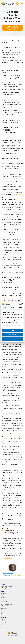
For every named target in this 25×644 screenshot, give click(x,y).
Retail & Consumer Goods (7, 604)
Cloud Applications (5, 589)
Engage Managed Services (7, 586)
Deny (12, 339)
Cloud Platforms (4, 588)
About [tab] (20, 307)
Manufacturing (4, 603)
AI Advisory (3, 593)
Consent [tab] (4, 307)
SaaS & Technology (5, 605)
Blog (2, 611)
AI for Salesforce (5, 596)
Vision (2, 619)
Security (3, 626)
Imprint (3, 627)
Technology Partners (5, 622)
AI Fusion (3, 597)
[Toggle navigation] (22, 4)
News (2, 612)
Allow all (12, 330)
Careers (3, 623)
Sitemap (3, 629)
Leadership (3, 621)
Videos (2, 614)
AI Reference (4, 615)
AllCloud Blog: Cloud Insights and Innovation (13, 28)
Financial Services (5, 601)
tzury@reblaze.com (8, 559)
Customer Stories (5, 610)
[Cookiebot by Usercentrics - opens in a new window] (18, 304)
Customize (13, 335)
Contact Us (3, 630)
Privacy (3, 625)
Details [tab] (13, 307)
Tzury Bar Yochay (17, 576)
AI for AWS (3, 595)
